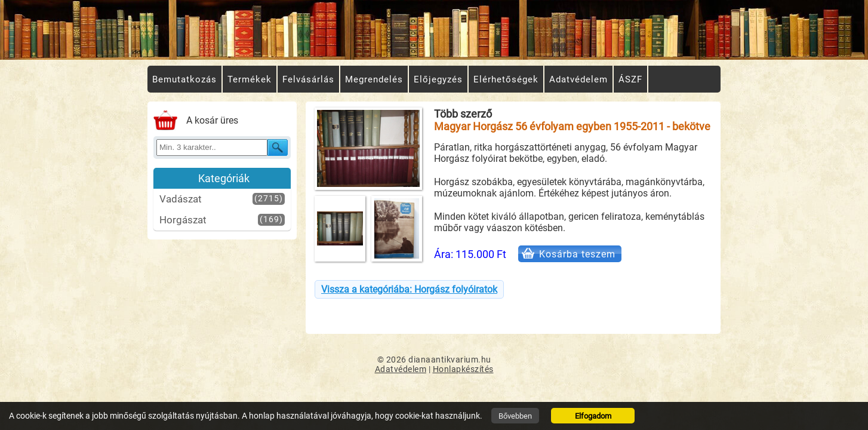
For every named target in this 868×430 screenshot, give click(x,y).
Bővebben (515, 416)
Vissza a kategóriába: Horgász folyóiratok (409, 289)
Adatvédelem (401, 369)
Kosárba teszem (577, 254)
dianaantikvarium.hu (450, 360)
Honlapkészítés (463, 369)
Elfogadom (593, 416)
